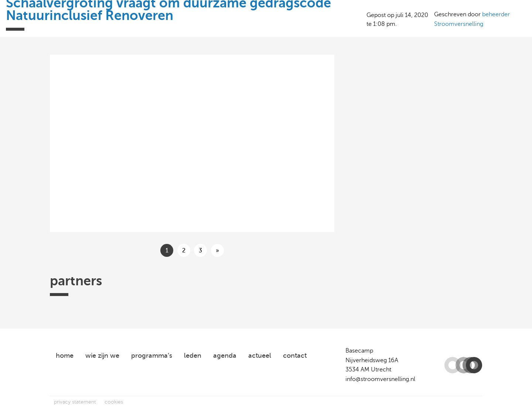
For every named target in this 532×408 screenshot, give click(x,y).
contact (295, 356)
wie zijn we (102, 356)
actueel (260, 356)
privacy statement (75, 402)
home (65, 356)
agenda (225, 356)
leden (193, 356)
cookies (114, 402)
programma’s (152, 356)
